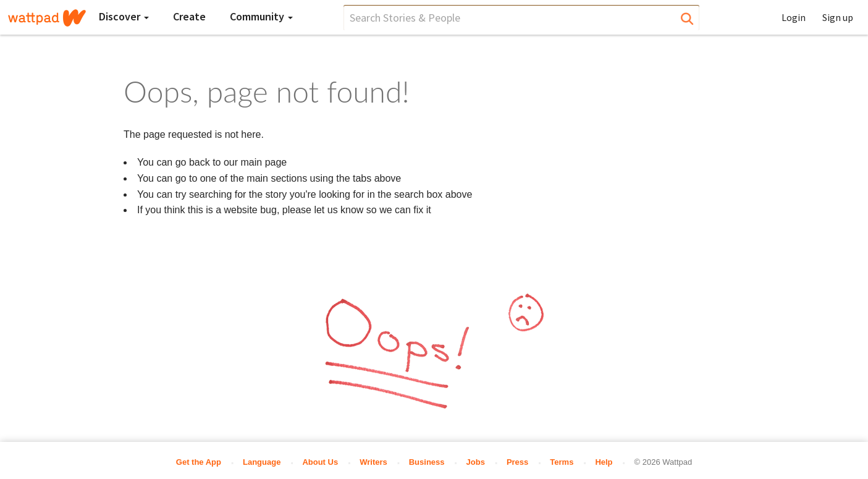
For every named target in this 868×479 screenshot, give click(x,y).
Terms (562, 462)
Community (261, 16)
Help (604, 462)
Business (427, 462)
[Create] (189, 17)
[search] (521, 18)
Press (517, 462)
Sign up (838, 17)
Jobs (476, 462)
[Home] (47, 18)
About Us (320, 462)
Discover (124, 16)
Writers (373, 462)
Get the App (199, 462)
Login (794, 17)
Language (262, 462)
